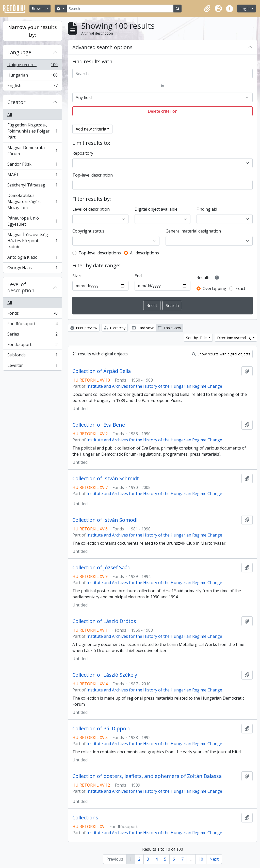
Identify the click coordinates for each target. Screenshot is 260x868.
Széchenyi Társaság (32, 186)
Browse (39, 9)
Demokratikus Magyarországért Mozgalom (32, 201)
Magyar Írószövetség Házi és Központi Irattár (32, 241)
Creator (17, 102)
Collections (85, 818)
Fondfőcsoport (32, 325)
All (10, 114)
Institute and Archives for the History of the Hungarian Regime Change (154, 386)
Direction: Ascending (234, 338)
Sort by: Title (197, 338)
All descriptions (144, 253)
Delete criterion (163, 111)
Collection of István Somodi (105, 520)
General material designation (193, 231)
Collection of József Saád (101, 568)
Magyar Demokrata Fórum (32, 151)
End (138, 276)
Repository (83, 153)
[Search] (120, 9)
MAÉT (32, 176)
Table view (169, 328)
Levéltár (32, 366)
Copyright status (88, 231)
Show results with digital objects (221, 354)
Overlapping (214, 288)
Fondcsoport (32, 346)
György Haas (32, 269)
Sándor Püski (32, 165)
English (32, 86)
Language (19, 52)
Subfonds (32, 356)
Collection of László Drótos (104, 621)
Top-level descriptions (100, 253)
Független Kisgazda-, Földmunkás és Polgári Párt (32, 131)
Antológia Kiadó (32, 258)
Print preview (84, 328)
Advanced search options (102, 47)
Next (214, 859)
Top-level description (93, 175)
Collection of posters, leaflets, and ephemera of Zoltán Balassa (147, 776)
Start (77, 276)
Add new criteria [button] (91, 129)
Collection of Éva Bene (99, 425)
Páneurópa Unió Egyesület (32, 221)
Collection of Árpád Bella (102, 371)
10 (201, 859)
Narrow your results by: (32, 31)
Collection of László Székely (105, 675)
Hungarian (32, 76)
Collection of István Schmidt (106, 479)
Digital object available (156, 209)
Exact (240, 288)
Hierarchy (115, 328)
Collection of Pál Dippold (101, 729)
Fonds (32, 314)
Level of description (21, 287)
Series (32, 335)
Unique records (32, 66)
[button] (207, 9)
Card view (143, 328)
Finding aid (207, 209)
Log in (245, 9)
